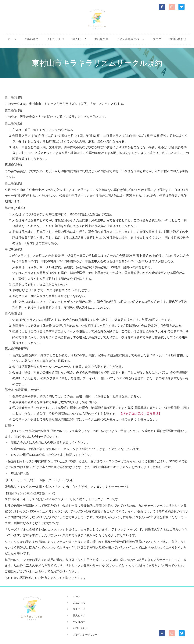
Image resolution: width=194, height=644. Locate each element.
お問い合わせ (178, 39)
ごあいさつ (31, 39)
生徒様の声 (101, 39)
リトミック (55, 39)
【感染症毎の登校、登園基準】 (140, 414)
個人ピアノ (79, 39)
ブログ (157, 39)
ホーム (12, 39)
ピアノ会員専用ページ (131, 39)
